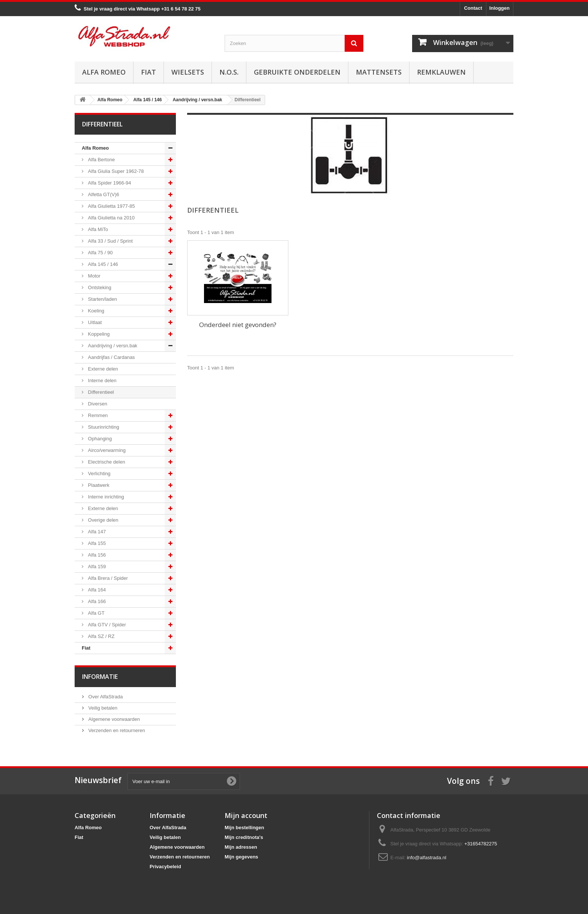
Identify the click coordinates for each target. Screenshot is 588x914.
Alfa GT (96, 613)
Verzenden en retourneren (116, 730)
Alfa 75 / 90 (100, 253)
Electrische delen (106, 462)
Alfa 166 (96, 601)
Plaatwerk (98, 485)
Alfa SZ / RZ (100, 636)
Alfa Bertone (101, 160)
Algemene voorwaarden (113, 719)
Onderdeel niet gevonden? (238, 325)
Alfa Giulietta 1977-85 (111, 206)
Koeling (95, 311)
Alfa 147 (96, 532)
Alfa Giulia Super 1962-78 (115, 171)
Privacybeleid (165, 867)
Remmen (97, 415)
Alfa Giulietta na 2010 (111, 218)
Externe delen (102, 369)
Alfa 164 (96, 590)
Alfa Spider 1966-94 (109, 183)
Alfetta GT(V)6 (103, 194)
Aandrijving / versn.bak (112, 346)
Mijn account (246, 815)
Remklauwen (441, 72)
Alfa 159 (96, 567)
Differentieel (100, 392)
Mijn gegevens (241, 857)
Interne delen (102, 380)
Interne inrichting (105, 497)
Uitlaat (94, 322)
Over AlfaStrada (105, 697)
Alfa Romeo (104, 72)
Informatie (100, 677)
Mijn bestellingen (244, 828)
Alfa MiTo (97, 229)
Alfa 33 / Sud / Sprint (110, 241)
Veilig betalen (102, 708)
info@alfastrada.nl (427, 858)
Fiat (148, 72)
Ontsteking (99, 287)
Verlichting (99, 474)
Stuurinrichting (103, 427)
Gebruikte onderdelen (297, 72)
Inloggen (499, 8)
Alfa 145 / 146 (102, 264)
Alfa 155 (96, 543)
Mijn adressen (241, 847)
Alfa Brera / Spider (107, 578)
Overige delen (103, 520)
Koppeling (98, 334)
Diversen (97, 404)
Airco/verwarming (106, 450)
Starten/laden (102, 299)
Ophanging (99, 439)
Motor (94, 276)
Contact (473, 8)
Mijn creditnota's (244, 837)
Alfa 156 (96, 555)
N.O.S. (229, 72)
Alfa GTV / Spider (106, 625)
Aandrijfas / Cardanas (111, 357)
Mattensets (379, 72)
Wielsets (188, 72)
